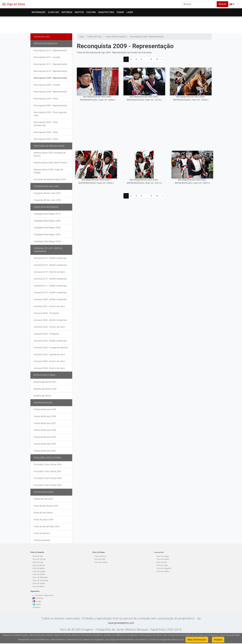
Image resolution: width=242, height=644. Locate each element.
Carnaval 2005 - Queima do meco (49, 354)
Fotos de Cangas (39, 571)
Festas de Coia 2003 (43, 499)
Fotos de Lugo (38, 562)
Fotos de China (159, 552)
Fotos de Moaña (39, 574)
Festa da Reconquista (46, 43)
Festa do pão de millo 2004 (46, 526)
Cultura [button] (91, 12)
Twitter (38, 604)
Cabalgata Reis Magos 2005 (47, 234)
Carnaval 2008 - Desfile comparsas (50, 299)
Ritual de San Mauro (43, 513)
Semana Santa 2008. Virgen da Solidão (48, 171)
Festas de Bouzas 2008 (45, 416)
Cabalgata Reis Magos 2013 (47, 214)
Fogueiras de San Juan (46, 186)
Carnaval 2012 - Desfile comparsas (50, 279)
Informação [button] (39, 12)
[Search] (199, 4)
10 (157, 59)
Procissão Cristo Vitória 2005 (48, 478)
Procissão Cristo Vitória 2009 (48, 464)
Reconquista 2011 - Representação (50, 64)
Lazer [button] (130, 12)
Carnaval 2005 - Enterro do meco (49, 361)
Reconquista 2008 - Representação (50, 92)
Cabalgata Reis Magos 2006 (47, 228)
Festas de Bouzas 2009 (45, 409)
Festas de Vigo (42, 37)
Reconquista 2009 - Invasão (47, 85)
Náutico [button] (79, 12)
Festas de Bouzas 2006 (45, 430)
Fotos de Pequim (163, 559)
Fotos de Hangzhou (164, 568)
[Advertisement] (121, 24)
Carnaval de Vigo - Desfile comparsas (48, 250)
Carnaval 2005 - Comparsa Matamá (51, 348)
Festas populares (44, 492)
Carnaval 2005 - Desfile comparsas (50, 341)
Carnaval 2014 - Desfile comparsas (50, 258)
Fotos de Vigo (38, 556)
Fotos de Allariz (38, 587)
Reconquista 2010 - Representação (50, 71)
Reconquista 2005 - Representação (50, 106)
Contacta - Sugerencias (45, 595)
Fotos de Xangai (163, 556)
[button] (234, 4)
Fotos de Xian (162, 562)
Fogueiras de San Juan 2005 (47, 200)
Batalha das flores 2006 (45, 389)
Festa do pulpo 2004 (43, 520)
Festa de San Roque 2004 (46, 506)
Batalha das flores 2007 (45, 382)
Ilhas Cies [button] (53, 12)
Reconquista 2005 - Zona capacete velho (50, 114)
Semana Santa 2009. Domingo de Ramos (50, 154)
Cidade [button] (120, 12)
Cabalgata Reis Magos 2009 (47, 221)
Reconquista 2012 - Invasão (47, 57)
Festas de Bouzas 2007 (45, 423)
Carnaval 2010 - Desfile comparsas (50, 292)
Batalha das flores (44, 375)
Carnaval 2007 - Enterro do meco (49, 306)
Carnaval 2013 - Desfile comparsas (50, 265)
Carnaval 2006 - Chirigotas (46, 313)
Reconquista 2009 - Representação (50, 78)
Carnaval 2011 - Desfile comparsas (50, 286)
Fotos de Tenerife (39, 559)
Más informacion (197, 640)
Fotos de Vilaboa (39, 583)
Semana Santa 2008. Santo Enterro (50, 163)
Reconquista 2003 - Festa (46, 139)
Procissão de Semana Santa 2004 (50, 179)
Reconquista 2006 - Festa (46, 99)
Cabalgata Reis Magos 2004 (47, 241)
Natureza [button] (67, 12)
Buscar (222, 4)
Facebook (39, 598)
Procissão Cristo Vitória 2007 (48, 471)
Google (38, 601)
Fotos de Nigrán (39, 568)
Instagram (37, 607)
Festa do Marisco (42, 533)
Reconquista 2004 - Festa (46, 132)
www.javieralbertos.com (121, 623)
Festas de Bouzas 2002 (45, 451)
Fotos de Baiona (39, 565)
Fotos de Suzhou (163, 571)
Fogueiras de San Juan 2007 (47, 193)
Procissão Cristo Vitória (47, 458)
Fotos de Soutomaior (41, 581)
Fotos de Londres (101, 562)
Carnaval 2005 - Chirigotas (46, 334)
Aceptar (218, 640)
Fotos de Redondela (40, 577)
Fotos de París (100, 559)
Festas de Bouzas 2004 (45, 444)
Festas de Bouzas (43, 403)
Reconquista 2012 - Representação (50, 50)
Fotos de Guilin (162, 565)
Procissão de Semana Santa (49, 146)
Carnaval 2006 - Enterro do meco (49, 327)
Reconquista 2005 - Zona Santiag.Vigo (46, 124)
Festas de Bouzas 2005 (45, 437)
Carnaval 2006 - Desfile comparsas (50, 320)
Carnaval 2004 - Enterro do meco (49, 368)
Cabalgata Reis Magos (46, 207)
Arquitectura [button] (106, 12)
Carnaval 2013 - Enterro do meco (49, 272)
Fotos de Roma (100, 556)
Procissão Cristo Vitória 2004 (48, 485)
